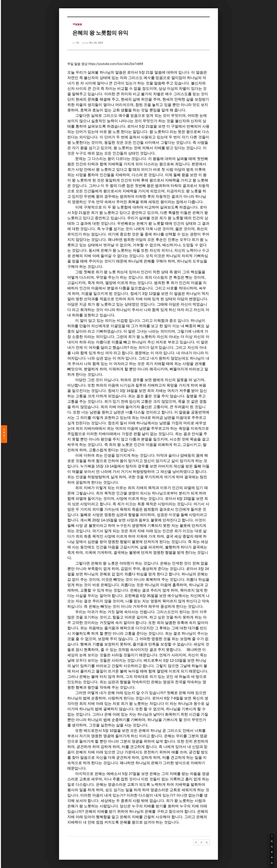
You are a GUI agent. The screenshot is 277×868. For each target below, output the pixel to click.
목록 (4, 434)
